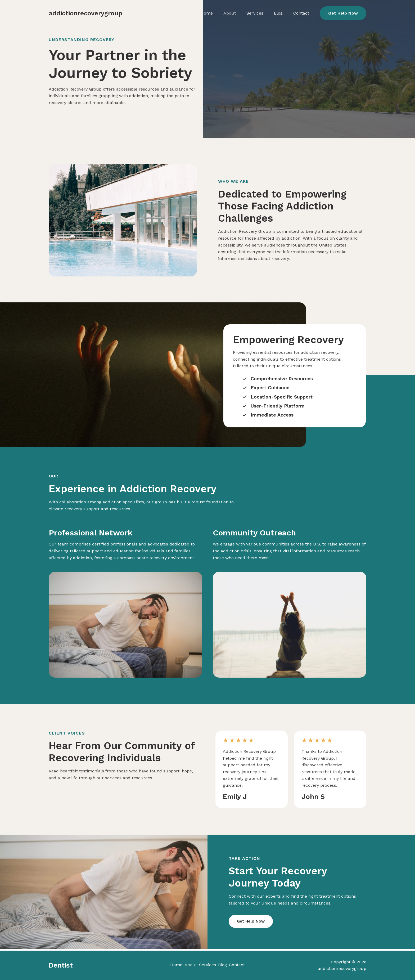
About (243, 13)
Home (225, 13)
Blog (283, 13)
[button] (343, 13)
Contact (301, 13)
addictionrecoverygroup (85, 13)
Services (264, 13)
